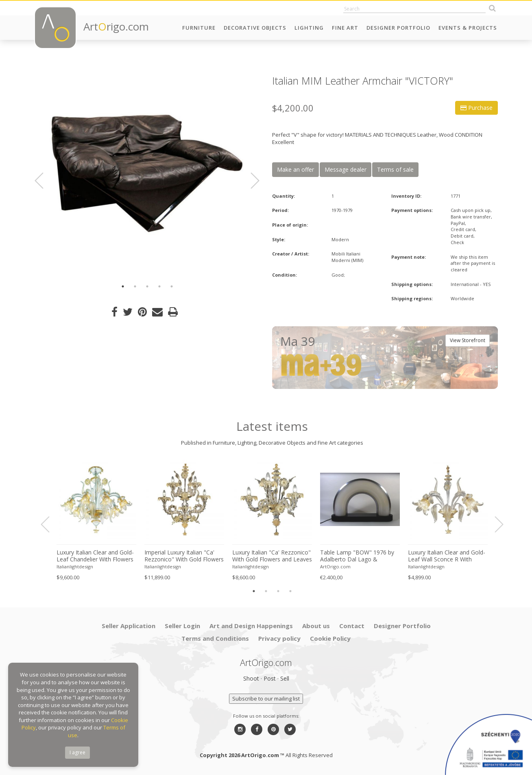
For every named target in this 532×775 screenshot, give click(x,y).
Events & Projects (468, 28)
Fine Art (345, 28)
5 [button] (172, 286)
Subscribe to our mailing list (266, 699)
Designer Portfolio (398, 28)
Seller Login (182, 626)
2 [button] (135, 286)
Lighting (309, 28)
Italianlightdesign (75, 567)
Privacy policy (279, 638)
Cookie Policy (330, 638)
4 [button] (159, 286)
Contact (352, 626)
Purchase (476, 108)
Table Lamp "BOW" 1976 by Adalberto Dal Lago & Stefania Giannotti (357, 556)
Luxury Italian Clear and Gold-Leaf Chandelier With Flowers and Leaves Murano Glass (95, 556)
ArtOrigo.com (335, 567)
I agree (77, 752)
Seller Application (129, 626)
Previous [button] (44, 181)
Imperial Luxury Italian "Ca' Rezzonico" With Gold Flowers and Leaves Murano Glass (184, 556)
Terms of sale (395, 169)
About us (316, 626)
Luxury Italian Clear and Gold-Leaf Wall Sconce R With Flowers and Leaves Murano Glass (447, 556)
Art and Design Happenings (251, 626)
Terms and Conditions (215, 638)
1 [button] (123, 286)
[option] (147, 176)
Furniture (199, 28)
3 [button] (147, 286)
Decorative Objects (255, 28)
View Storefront (468, 340)
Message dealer (346, 169)
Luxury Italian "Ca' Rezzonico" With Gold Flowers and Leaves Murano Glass (272, 556)
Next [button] (250, 181)
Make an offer (295, 169)
